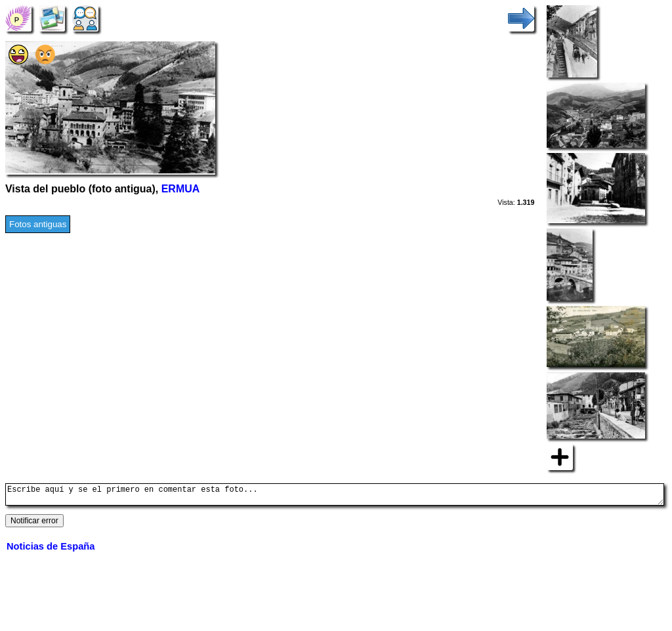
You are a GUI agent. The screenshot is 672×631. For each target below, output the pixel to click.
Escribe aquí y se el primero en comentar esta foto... (335, 496)
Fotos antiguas (38, 224)
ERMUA (181, 189)
